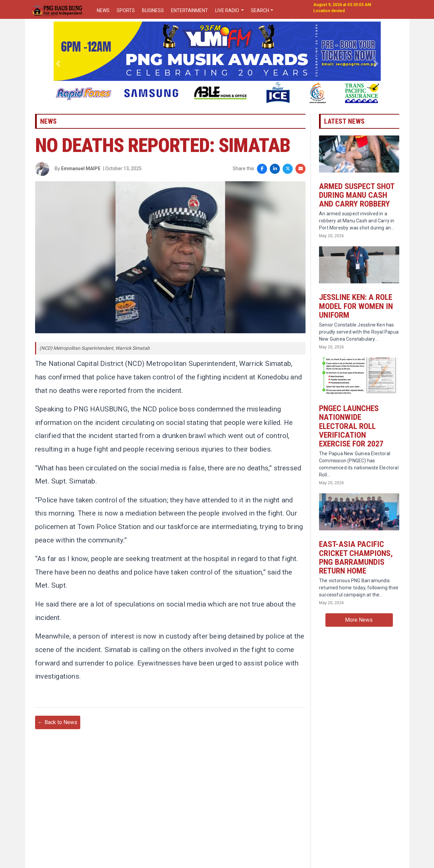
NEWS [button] (103, 10)
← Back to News (57, 725)
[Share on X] (288, 169)
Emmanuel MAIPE (81, 169)
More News (359, 621)
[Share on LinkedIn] (275, 169)
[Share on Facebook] (262, 169)
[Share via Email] (300, 169)
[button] (58, 64)
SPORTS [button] (126, 10)
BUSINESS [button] (153, 10)
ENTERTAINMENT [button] (190, 10)
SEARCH (260, 10)
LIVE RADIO (228, 10)
